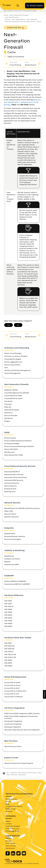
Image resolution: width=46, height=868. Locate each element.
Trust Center (10, 843)
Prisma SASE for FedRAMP (15, 581)
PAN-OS (8, 407)
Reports (7, 562)
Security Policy (10, 514)
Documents (10, 848)
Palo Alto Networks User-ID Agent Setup (20, 21)
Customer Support (13, 826)
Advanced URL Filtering (14, 474)
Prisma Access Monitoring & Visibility (19, 446)
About (8, 821)
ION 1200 (8, 604)
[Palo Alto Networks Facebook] (8, 855)
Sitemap (9, 811)
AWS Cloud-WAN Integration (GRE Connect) (22, 713)
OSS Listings (11, 809)
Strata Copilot (35, 6)
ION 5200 (8, 618)
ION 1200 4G (9, 646)
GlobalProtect (10, 534)
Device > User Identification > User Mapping (21, 19)
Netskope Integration (13, 727)
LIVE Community (12, 829)
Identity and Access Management (17, 370)
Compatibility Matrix (14, 806)
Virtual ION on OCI (12, 694)
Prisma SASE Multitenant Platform (18, 441)
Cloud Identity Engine (13, 359)
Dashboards (9, 556)
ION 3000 (8, 612)
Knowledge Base (12, 831)
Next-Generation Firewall (19, 15)
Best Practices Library (13, 746)
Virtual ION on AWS (12, 682)
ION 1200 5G (9, 649)
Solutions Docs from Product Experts (19, 763)
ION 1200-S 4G (10, 654)
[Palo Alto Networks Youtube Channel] (24, 855)
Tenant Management (12, 373)
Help (39, 773)
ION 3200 (8, 615)
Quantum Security (12, 517)
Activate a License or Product (16, 356)
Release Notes (11, 799)
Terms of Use (11, 846)
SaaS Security (10, 491)
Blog (7, 804)
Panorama (8, 413)
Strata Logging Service (13, 362)
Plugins (7, 421)
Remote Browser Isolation (15, 536)
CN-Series (8, 401)
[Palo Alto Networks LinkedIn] (13, 855)
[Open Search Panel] (19, 6)
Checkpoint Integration (13, 721)
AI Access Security (12, 483)
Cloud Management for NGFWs (17, 393)
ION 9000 (8, 623)
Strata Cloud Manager (13, 353)
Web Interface (12, 775)
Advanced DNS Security (14, 480)
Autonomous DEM (11, 564)
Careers (9, 824)
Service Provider (11, 415)
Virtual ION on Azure (12, 685)
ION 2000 (8, 609)
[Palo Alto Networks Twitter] (19, 855)
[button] (44, 694)
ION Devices (9, 452)
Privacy (9, 841)
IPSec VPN (9, 511)
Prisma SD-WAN (11, 449)
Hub (6, 367)
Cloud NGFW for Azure (13, 398)
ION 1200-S (9, 606)
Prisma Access (10, 438)
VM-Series (8, 418)
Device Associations (12, 365)
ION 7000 (8, 621)
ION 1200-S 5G (10, 657)
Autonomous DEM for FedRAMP (17, 584)
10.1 (8, 773)
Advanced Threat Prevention (16, 477)
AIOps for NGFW (11, 390)
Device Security (11, 486)
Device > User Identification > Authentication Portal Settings (23, 102)
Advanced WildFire (12, 472)
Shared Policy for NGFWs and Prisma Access (22, 508)
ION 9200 (8, 626)
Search (8, 801)
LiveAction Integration (13, 724)
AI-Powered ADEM (12, 444)
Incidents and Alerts (12, 559)
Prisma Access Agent (13, 539)
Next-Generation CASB (13, 455)
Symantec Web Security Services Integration (22, 730)
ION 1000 (8, 601)
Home (6, 15)
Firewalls (8, 404)
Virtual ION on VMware (13, 697)
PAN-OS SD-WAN (12, 410)
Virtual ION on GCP (12, 688)
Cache (39, 21)
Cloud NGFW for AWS (13, 396)
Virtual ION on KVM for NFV (15, 691)
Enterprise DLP (10, 489)
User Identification (12, 17)
